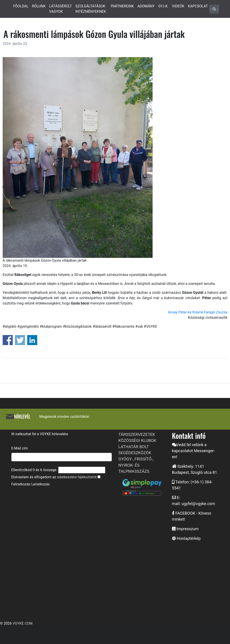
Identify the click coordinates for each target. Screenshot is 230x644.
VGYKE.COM (22, 623)
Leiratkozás (40, 484)
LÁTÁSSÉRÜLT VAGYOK (60, 9)
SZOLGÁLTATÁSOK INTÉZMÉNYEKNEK (91, 9)
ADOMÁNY (146, 6)
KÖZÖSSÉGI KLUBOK (137, 440)
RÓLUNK (39, 6)
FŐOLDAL (21, 6)
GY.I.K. (163, 6)
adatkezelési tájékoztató (76, 477)
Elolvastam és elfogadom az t (54, 477)
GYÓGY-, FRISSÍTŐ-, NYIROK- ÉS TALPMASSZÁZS (136, 465)
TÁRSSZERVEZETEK (137, 434)
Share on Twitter (20, 340)
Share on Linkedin (32, 340)
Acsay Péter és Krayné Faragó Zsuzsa (198, 312)
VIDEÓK (178, 6)
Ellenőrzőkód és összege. (34, 470)
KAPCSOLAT (198, 6)
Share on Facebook (8, 340)
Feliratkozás (21, 484)
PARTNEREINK (122, 6)
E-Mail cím (20, 448)
